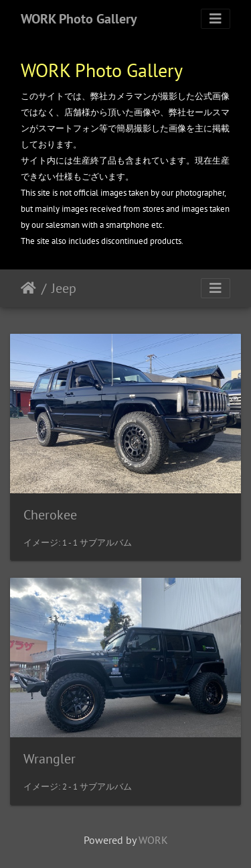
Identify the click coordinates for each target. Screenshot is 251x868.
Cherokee (50, 515)
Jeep (64, 288)
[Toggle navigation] (216, 19)
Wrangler (50, 759)
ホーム (28, 288)
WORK (153, 840)
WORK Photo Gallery (79, 19)
